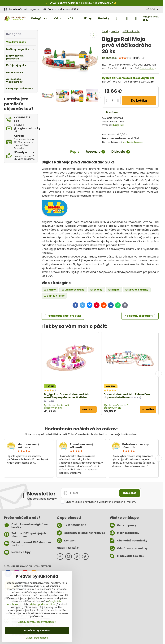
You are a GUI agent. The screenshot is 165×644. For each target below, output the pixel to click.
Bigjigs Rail (118, 125)
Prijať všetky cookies (37, 631)
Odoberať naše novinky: (42, 499)
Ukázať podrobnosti (37, 638)
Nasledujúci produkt (140, 316)
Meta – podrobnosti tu (42, 604)
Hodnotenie (109, 58)
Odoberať (130, 493)
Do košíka (139, 100)
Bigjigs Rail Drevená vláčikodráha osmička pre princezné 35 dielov (67, 396)
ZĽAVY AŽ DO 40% (70, 3)
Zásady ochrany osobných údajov (37, 622)
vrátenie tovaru (133, 142)
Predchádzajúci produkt (63, 316)
